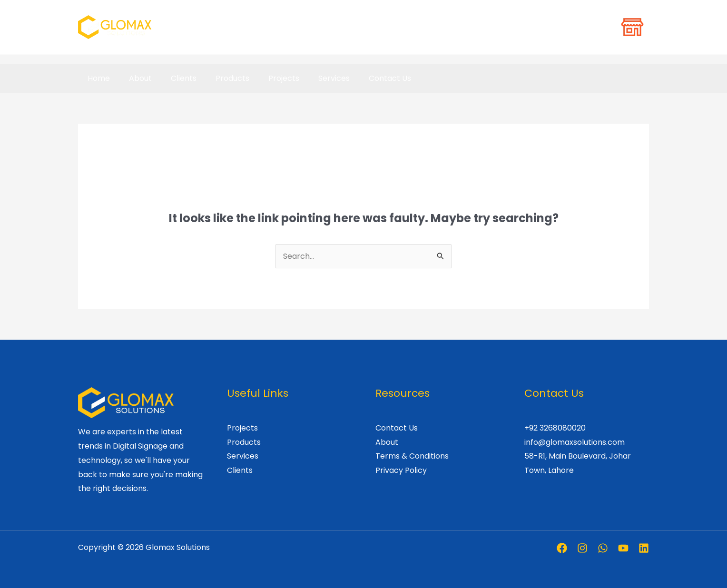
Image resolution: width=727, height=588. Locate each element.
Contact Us (365, 78)
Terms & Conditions (412, 456)
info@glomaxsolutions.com (575, 442)
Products (219, 78)
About (135, 78)
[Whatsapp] (603, 548)
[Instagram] (582, 548)
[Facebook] (562, 548)
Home (97, 78)
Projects (267, 78)
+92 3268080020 (555, 428)
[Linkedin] (644, 548)
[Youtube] (623, 548)
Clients (174, 78)
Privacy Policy (401, 470)
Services (313, 78)
